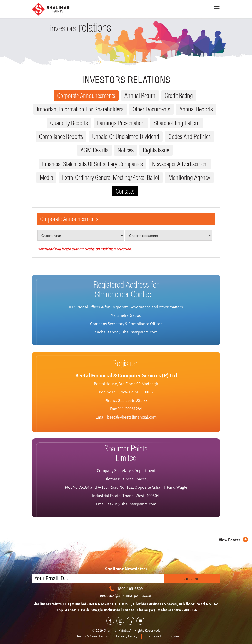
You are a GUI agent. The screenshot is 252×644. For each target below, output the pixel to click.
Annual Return (140, 96)
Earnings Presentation (121, 123)
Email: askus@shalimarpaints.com (126, 504)
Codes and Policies (190, 136)
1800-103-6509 (126, 589)
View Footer (230, 540)
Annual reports (196, 109)
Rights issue (156, 150)
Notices (126, 150)
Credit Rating (179, 96)
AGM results (94, 150)
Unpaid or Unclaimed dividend (126, 136)
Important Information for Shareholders (80, 109)
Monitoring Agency (189, 177)
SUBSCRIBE (192, 579)
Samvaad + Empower (163, 636)
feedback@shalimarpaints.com (126, 595)
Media (46, 177)
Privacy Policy (127, 636)
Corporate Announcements (86, 96)
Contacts (125, 191)
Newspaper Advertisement (180, 164)
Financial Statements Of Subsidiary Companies (93, 164)
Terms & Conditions (92, 636)
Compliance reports (61, 136)
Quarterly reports (69, 123)
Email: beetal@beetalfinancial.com (126, 417)
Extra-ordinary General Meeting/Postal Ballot (111, 177)
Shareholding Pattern (177, 123)
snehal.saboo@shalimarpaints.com (126, 332)
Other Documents (151, 109)
